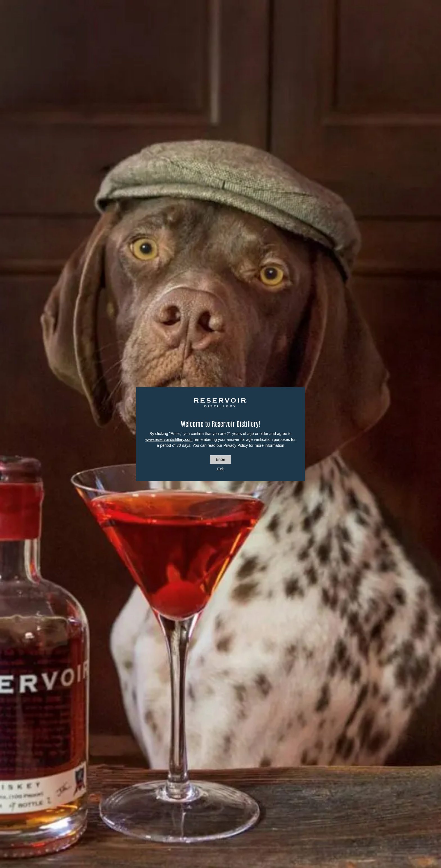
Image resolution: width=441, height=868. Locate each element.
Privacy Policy (236, 445)
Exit (220, 469)
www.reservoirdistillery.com (169, 439)
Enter (220, 459)
